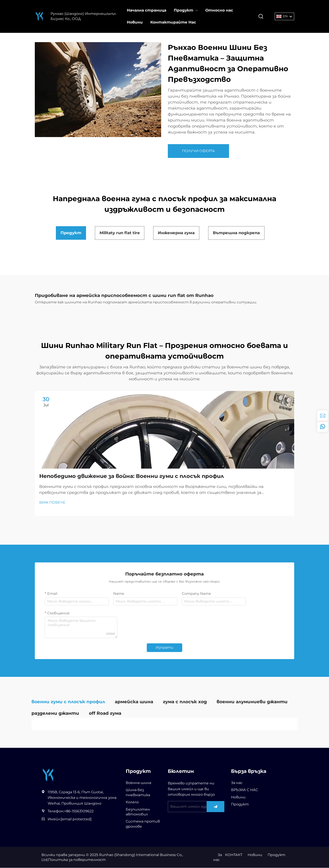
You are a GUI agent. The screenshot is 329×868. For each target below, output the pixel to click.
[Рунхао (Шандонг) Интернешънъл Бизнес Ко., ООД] (39, 16)
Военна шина (138, 783)
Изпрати (164, 648)
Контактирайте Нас (173, 22)
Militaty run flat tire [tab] (120, 233)
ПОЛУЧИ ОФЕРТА (198, 151)
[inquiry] (323, 416)
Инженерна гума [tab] (176, 233)
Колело (132, 802)
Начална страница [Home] (147, 10)
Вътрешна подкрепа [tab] (236, 233)
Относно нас (219, 10)
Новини (135, 22)
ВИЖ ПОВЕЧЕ (52, 503)
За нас (237, 783)
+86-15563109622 (79, 812)
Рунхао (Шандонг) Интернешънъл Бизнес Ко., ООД (83, 16)
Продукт (184, 10)
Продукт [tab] (71, 233)
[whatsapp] (323, 426)
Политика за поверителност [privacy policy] (77, 860)
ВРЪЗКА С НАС (245, 790)
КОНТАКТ (234, 855)
